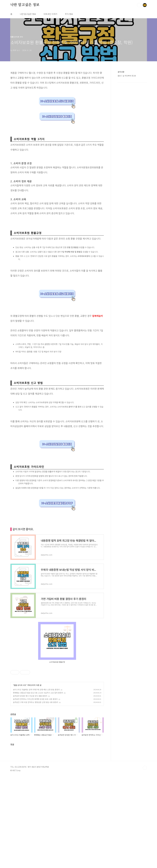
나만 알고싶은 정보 (25, 5)
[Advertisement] (57, 741)
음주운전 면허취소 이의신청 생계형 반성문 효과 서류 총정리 (35, 699)
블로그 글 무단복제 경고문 (127, 76)
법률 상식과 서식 (20, 685)
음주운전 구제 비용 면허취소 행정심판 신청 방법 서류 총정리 (36, 702)
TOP (145, 860)
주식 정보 (69, 14)
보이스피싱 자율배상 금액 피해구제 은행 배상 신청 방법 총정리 (36, 690)
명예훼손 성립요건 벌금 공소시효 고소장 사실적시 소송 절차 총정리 (38, 693)
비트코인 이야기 (50, 14)
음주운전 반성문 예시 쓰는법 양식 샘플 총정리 (30, 696)
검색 (139, 5)
